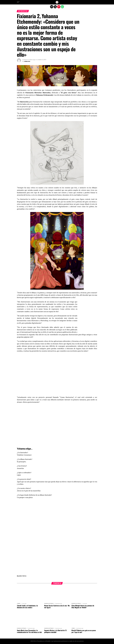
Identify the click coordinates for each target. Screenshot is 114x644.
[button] (18, 2)
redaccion (27, 61)
